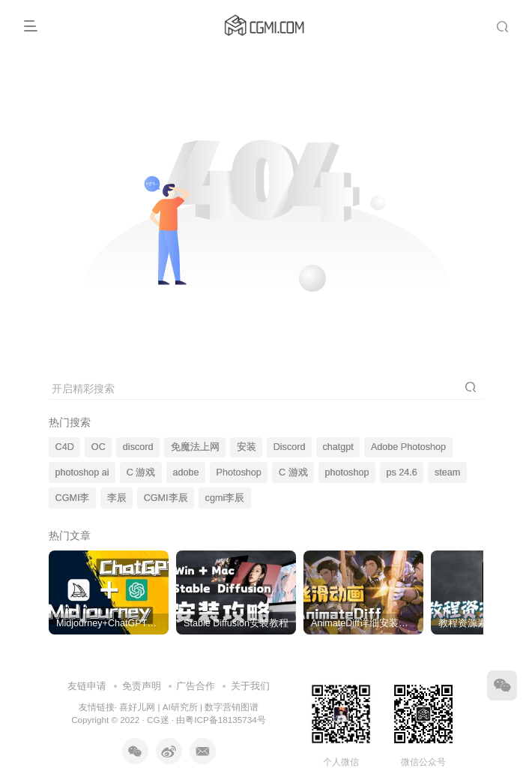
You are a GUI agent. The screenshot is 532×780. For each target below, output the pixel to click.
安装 (247, 447)
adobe (185, 472)
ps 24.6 (402, 472)
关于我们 (250, 686)
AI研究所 (180, 707)
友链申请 (87, 686)
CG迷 (158, 720)
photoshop (347, 472)
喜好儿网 (137, 707)
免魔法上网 (195, 447)
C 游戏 (141, 472)
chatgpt (338, 447)
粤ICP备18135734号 (225, 720)
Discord (290, 447)
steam (447, 472)
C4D (65, 447)
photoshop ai (82, 472)
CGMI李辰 (166, 498)
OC (99, 447)
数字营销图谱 (232, 707)
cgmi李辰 (225, 498)
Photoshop (239, 472)
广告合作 (196, 686)
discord (138, 447)
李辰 (117, 498)
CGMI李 (73, 498)
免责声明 (142, 686)
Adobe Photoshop (408, 447)
